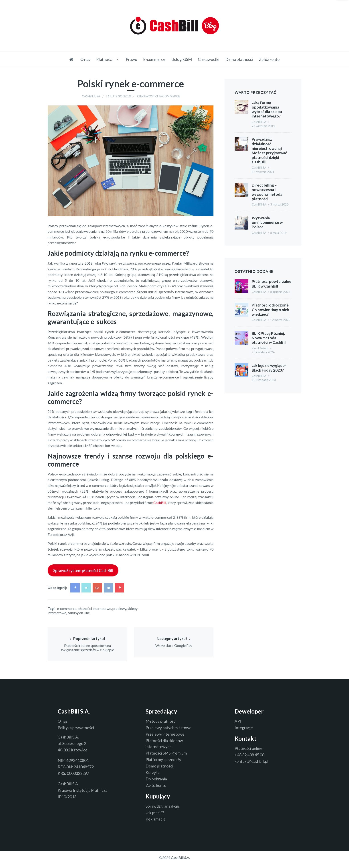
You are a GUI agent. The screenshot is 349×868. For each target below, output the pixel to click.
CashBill (160, 503)
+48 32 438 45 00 (249, 759)
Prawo (131, 59)
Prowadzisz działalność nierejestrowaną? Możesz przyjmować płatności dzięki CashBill (269, 151)
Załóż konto (269, 59)
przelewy (119, 609)
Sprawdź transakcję (162, 810)
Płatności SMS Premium (166, 757)
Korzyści (153, 777)
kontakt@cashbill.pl (251, 765)
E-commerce (154, 59)
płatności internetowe (94, 609)
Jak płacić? (155, 817)
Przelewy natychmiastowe (168, 732)
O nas (85, 59)
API (238, 725)
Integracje (244, 732)
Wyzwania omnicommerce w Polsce (267, 223)
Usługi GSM (182, 59)
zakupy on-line (79, 613)
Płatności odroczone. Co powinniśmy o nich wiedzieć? (271, 310)
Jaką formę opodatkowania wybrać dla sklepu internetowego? (267, 110)
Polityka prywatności (76, 732)
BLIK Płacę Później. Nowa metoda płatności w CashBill (269, 338)
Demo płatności (239, 59)
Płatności (104, 59)
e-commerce (67, 609)
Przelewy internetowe (165, 738)
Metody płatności (161, 725)
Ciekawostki (209, 59)
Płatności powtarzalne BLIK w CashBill (272, 284)
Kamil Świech (260, 349)
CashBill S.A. (180, 862)
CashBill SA (91, 97)
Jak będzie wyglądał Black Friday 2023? (269, 368)
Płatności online (249, 753)
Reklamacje (156, 823)
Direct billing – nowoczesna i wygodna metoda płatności (267, 192)
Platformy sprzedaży (163, 764)
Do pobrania (156, 783)
